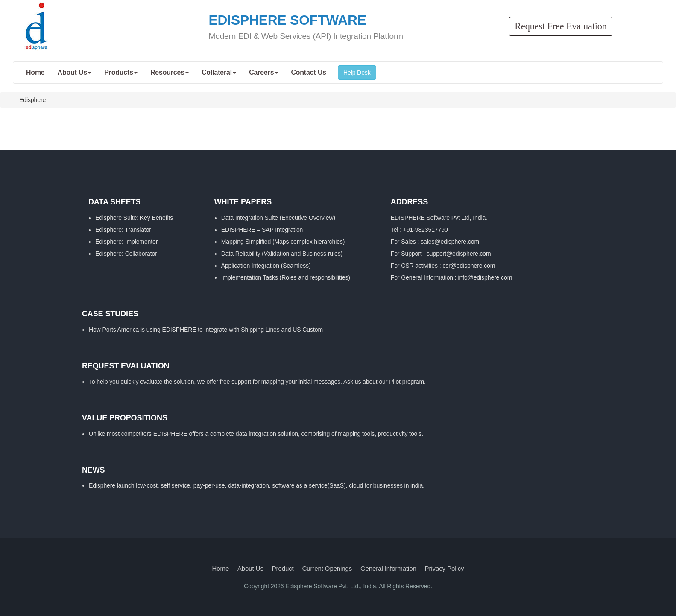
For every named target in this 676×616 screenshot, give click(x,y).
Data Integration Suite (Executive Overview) (278, 218)
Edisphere (32, 100)
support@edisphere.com (459, 254)
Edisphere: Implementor (126, 242)
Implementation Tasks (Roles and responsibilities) (286, 277)
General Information (388, 568)
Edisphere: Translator (123, 230)
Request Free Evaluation (561, 26)
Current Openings (327, 568)
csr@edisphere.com (469, 266)
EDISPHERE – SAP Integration (262, 230)
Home (221, 568)
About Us (250, 568)
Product (283, 568)
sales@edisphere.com (450, 242)
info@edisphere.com (485, 277)
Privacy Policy (445, 568)
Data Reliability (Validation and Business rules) (282, 254)
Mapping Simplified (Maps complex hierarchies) (283, 242)
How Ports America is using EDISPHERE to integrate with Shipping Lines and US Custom (206, 330)
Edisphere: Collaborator (126, 254)
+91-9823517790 (426, 230)
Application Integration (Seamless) (266, 266)
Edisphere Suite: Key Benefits (134, 218)
